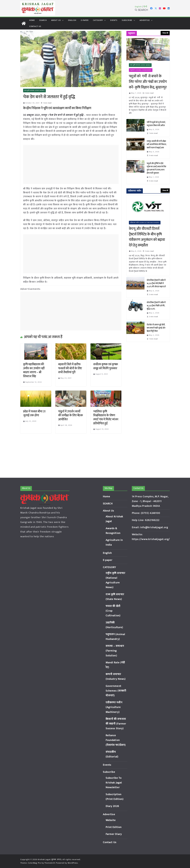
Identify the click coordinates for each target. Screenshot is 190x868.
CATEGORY (98, 20)
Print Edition (114, 827)
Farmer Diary (114, 834)
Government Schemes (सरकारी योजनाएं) (116, 691)
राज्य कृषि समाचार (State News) (34, 91)
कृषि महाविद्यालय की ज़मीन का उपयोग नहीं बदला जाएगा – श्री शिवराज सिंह (34, 370)
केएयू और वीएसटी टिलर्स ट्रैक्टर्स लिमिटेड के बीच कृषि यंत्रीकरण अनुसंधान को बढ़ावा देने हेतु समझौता (147, 237)
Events (114, 20)
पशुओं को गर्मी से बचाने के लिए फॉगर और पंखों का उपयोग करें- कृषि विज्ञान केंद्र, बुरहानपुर (148, 82)
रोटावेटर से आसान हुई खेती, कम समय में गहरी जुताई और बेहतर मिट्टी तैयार (156, 328)
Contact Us (35, 26)
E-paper (85, 20)
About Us (56, 20)
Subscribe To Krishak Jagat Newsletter (114, 783)
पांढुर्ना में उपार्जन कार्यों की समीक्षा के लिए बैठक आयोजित (71, 415)
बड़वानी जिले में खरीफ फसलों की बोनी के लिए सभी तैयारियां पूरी (70, 368)
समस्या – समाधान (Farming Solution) (115, 651)
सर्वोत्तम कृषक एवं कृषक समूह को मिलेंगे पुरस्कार (106, 366)
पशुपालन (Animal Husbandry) (141, 70)
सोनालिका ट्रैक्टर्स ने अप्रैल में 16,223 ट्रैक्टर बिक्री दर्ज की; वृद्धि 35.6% (156, 306)
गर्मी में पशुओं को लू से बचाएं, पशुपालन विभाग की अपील (156, 124)
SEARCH (43, 20)
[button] (62, 20)
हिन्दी (145, 7)
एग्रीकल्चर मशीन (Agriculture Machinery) (145, 223)
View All (165, 33)
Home (32, 20)
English (138, 7)
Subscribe (127, 20)
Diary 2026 (112, 806)
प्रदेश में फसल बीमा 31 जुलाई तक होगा (34, 413)
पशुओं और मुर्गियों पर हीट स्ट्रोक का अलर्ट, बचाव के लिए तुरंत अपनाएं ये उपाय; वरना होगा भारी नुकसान (156, 168)
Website (111, 820)
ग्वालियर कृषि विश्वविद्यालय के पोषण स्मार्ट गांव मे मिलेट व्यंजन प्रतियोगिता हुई (106, 417)
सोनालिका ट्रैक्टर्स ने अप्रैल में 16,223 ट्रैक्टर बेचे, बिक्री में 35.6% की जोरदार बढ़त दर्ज (157, 283)
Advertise (145, 20)
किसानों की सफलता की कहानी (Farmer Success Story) (116, 724)
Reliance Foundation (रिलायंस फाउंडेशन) (116, 740)
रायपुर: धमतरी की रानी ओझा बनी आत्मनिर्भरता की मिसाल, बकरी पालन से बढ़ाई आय (156, 144)
